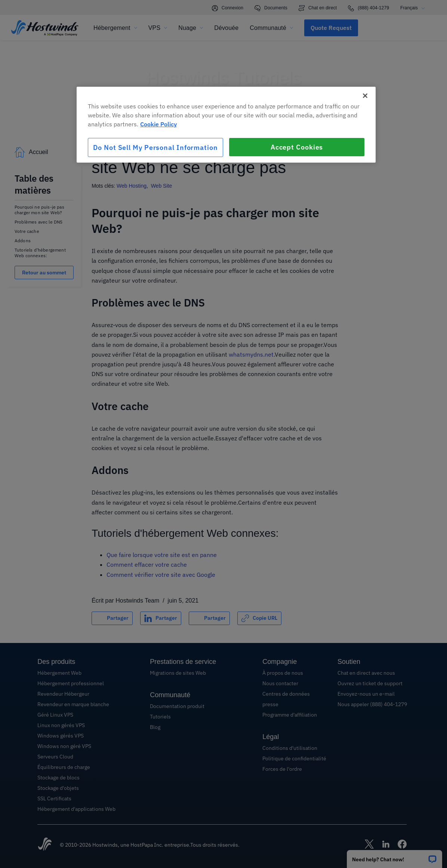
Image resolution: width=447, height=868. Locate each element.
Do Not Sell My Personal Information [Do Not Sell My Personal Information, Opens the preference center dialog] (155, 147)
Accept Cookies (297, 147)
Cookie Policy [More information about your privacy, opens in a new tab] (158, 124)
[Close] (365, 96)
